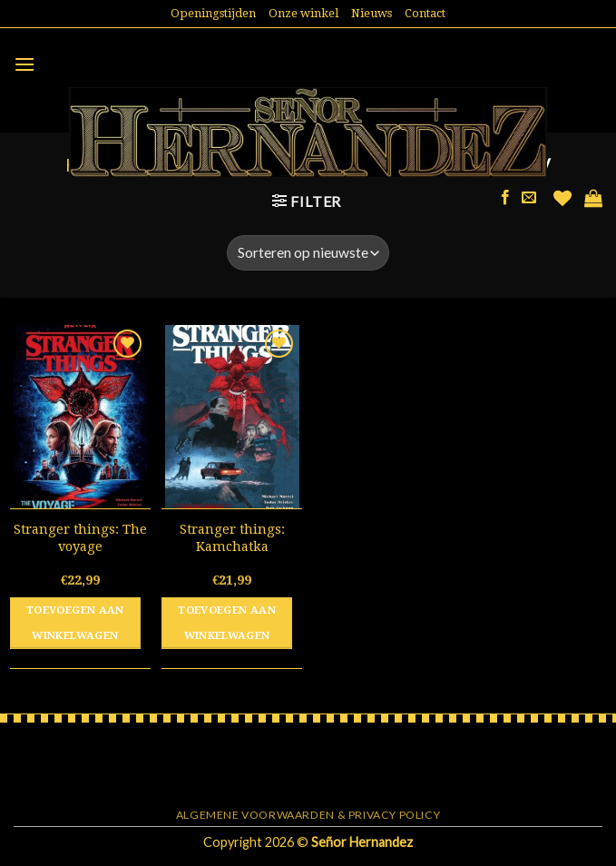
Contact (425, 13)
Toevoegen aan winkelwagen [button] (75, 623)
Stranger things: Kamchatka (232, 538)
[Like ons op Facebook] (505, 198)
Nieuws (372, 13)
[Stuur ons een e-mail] (529, 198)
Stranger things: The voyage (80, 538)
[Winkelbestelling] (308, 253)
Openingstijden (213, 13)
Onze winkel (303, 13)
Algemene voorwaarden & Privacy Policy (308, 815)
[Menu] (24, 64)
